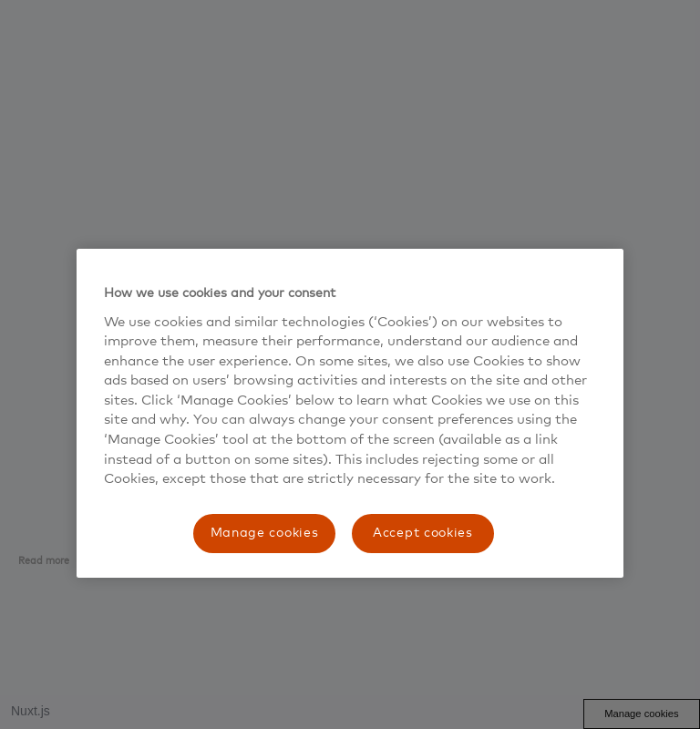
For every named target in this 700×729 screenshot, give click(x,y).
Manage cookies (265, 533)
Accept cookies (423, 533)
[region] (350, 413)
